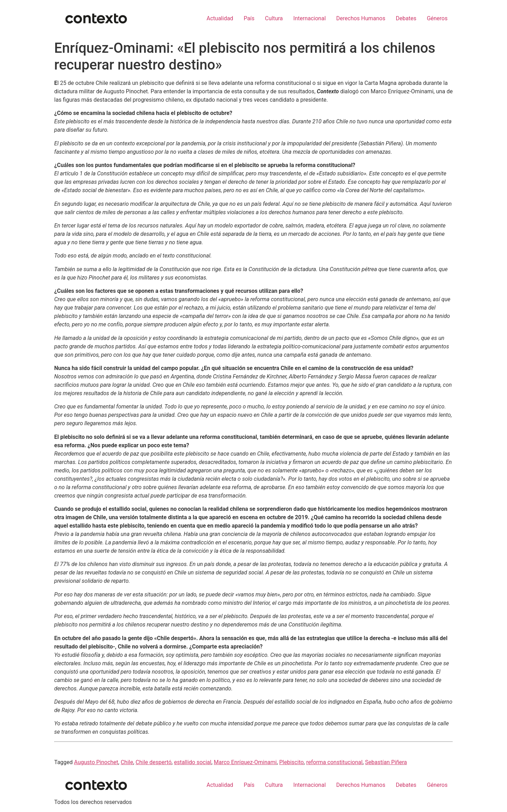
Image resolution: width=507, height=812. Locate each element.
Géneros (437, 18)
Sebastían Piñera (386, 762)
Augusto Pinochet (96, 762)
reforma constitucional (334, 762)
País (249, 18)
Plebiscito (292, 762)
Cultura (274, 18)
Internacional (310, 18)
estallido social (193, 762)
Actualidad (220, 18)
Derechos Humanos (361, 18)
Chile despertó (154, 762)
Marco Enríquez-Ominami (245, 762)
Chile (127, 762)
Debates (406, 18)
